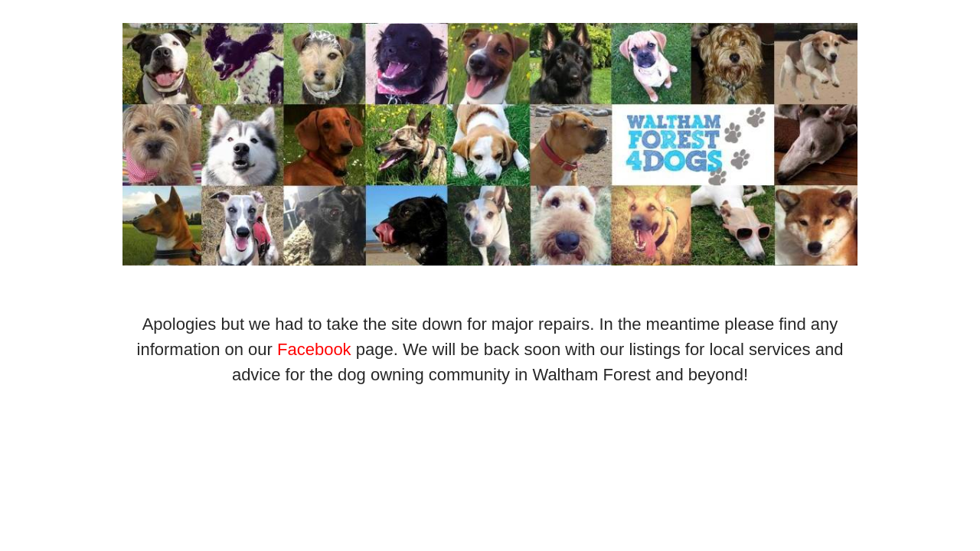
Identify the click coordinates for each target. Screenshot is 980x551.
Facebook (314, 349)
